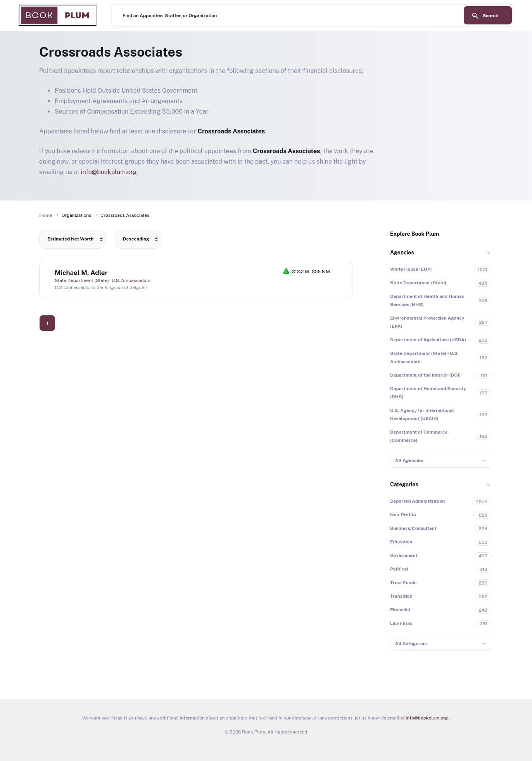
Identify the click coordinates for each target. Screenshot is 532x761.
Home (46, 215)
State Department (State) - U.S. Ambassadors (103, 280)
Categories (404, 484)
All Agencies (409, 460)
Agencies (402, 253)
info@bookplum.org (109, 172)
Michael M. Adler (81, 273)
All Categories (411, 643)
